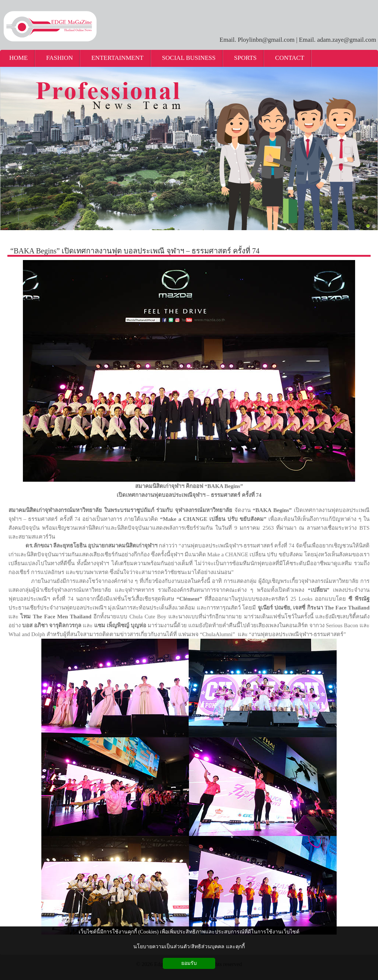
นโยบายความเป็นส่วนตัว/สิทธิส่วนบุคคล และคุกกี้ (189, 947)
